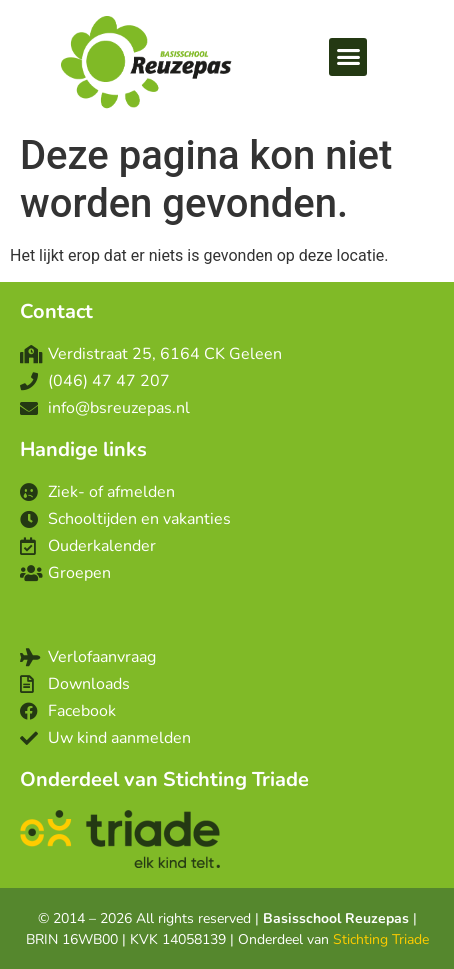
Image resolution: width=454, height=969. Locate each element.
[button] (348, 57)
